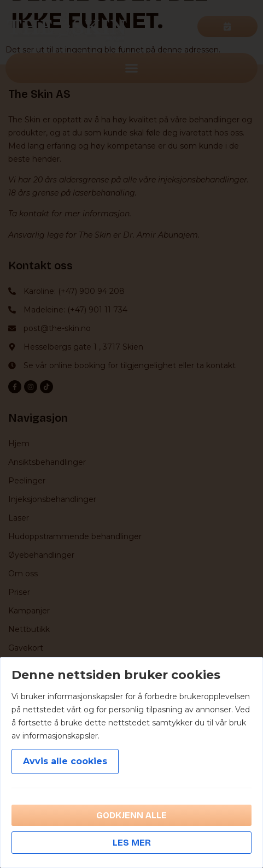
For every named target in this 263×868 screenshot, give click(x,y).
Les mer (132, 843)
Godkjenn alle (131, 815)
